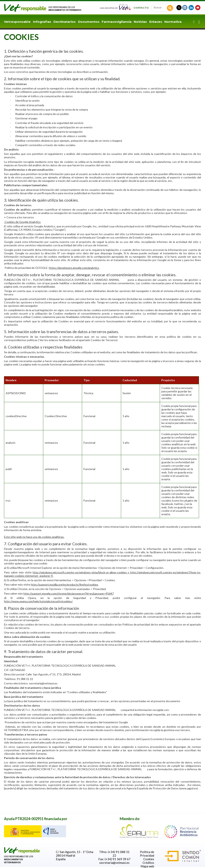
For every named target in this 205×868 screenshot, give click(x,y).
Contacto (141, 8)
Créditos (148, 863)
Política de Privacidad (147, 854)
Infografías (42, 22)
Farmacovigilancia (117, 22)
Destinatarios (65, 22)
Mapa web (147, 866)
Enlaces (156, 22)
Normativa (173, 22)
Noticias (140, 22)
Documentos (89, 22)
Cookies (149, 859)
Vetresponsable (17, 22)
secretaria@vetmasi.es (114, 863)
